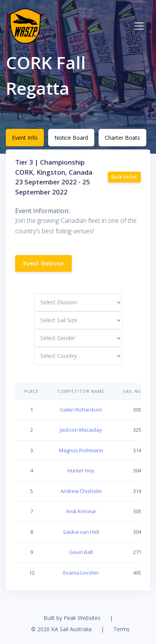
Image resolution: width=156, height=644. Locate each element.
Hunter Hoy (81, 470)
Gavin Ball (81, 552)
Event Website (43, 263)
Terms (121, 629)
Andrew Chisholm (81, 491)
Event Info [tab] (25, 138)
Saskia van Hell (81, 532)
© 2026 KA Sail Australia (61, 629)
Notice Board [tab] (71, 138)
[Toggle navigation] (139, 26)
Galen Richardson (81, 410)
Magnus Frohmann (81, 450)
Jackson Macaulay (81, 430)
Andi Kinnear (81, 511)
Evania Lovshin (81, 573)
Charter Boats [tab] (122, 138)
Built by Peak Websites (72, 618)
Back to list (124, 177)
